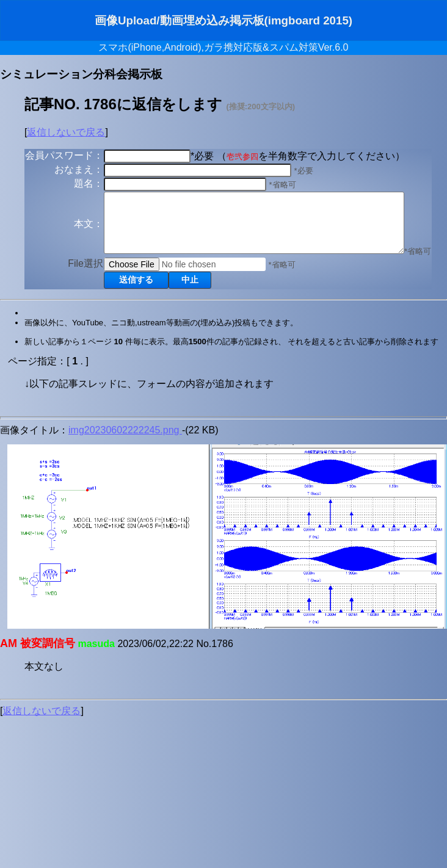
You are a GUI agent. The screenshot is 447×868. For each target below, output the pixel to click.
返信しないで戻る (66, 132)
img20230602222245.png (125, 464)
